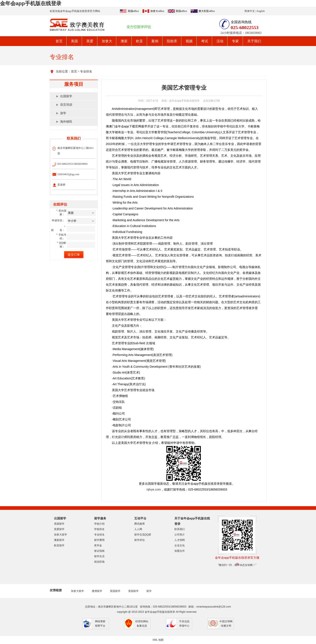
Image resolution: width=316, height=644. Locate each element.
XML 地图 (158, 640)
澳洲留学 (97, 591)
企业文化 (180, 545)
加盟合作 (180, 551)
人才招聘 (180, 540)
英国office (181, 11)
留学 (149, 591)
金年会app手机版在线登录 (31, 3)
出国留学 (66, 96)
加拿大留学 (61, 535)
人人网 (138, 529)
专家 (235, 41)
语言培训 (66, 105)
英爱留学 (59, 529)
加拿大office (157, 11)
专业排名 (86, 72)
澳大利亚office (207, 11)
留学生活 (99, 556)
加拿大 (107, 41)
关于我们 (254, 41)
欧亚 (139, 41)
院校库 (172, 41)
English (261, 11)
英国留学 (115, 591)
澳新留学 (59, 540)
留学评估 (139, 540)
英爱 (90, 41)
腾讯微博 (139, 524)
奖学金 (98, 545)
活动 (220, 41)
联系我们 (180, 529)
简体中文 (250, 11)
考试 (205, 41)
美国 (74, 41)
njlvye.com (154, 489)
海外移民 (66, 122)
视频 (189, 41)
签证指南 (99, 551)
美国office (133, 11)
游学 (63, 113)
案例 (155, 41)
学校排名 (99, 529)
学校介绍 (99, 524)
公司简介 (180, 535)
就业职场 (99, 562)
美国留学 (59, 524)
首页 (59, 41)
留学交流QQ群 (143, 535)
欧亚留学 (59, 545)
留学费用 (99, 540)
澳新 (124, 41)
